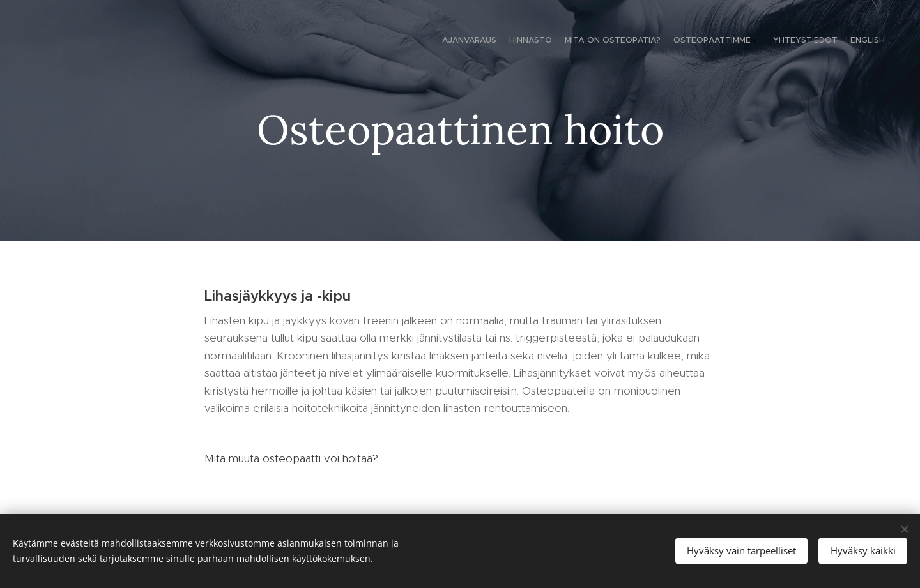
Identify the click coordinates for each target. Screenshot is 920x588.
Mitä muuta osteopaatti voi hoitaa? (293, 458)
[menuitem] (813, 41)
